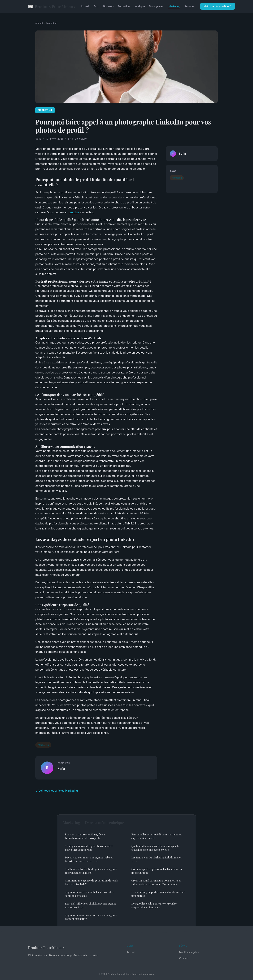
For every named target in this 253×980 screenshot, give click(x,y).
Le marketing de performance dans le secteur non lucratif (158, 894)
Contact (184, 958)
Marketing (174, 6)
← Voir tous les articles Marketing (57, 791)
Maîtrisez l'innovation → (218, 6)
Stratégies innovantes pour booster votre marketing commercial (89, 848)
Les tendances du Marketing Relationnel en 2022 (157, 859)
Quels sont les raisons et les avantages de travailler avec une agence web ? (155, 848)
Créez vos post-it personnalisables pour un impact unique (157, 871)
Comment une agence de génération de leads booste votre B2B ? (91, 882)
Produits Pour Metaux (52, 6)
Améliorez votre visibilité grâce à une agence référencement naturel (91, 871)
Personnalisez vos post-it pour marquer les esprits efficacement (157, 836)
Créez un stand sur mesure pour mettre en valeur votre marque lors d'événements (156, 882)
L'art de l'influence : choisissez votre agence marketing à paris (91, 905)
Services (189, 6)
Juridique (139, 6)
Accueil (85, 6)
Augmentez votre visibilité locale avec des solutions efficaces (89, 894)
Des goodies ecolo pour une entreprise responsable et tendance (154, 905)
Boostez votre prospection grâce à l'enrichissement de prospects (85, 836)
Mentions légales (189, 952)
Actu (96, 6)
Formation (124, 6)
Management (157, 6)
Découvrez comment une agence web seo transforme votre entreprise (89, 859)
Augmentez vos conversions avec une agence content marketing (91, 917)
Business (109, 6)
